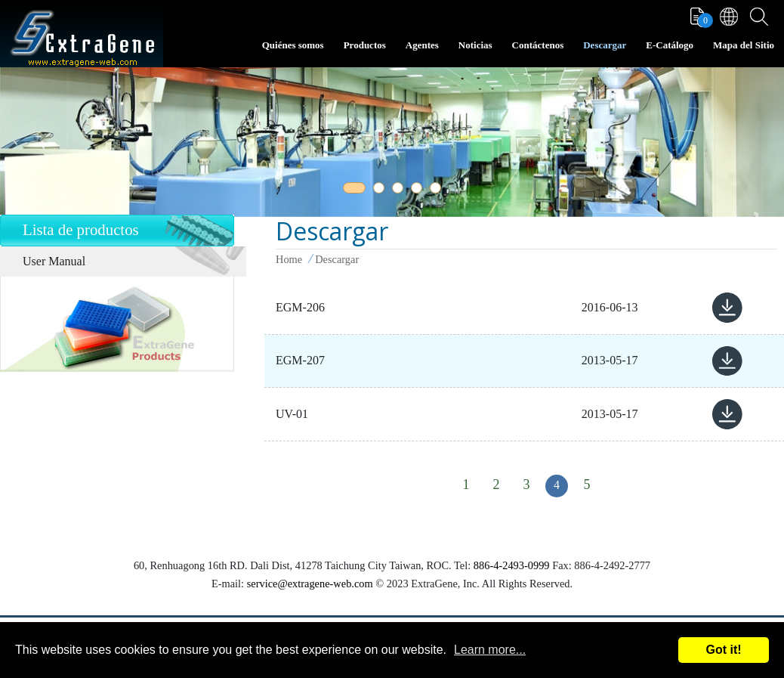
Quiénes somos (293, 45)
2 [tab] (381, 190)
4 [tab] (419, 190)
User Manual (54, 261)
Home (289, 259)
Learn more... (490, 650)
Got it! (723, 650)
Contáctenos (538, 45)
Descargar (605, 45)
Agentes (422, 45)
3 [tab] (400, 190)
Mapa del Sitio (744, 45)
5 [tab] (438, 190)
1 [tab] (351, 190)
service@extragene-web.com (310, 584)
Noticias (475, 45)
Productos (365, 45)
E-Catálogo (670, 45)
